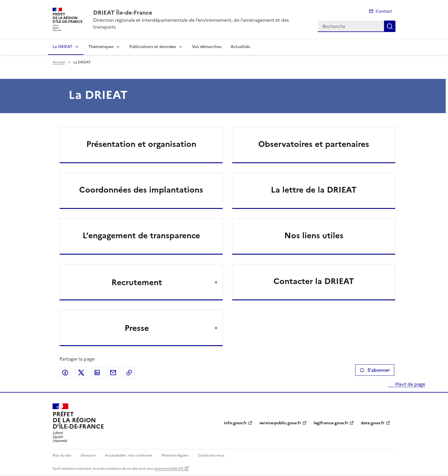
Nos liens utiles (314, 235)
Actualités (240, 47)
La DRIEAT (62, 47)
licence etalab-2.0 (169, 469)
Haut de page (410, 384)
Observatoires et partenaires (314, 144)
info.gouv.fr (235, 423)
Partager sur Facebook (65, 373)
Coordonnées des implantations (141, 190)
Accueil (59, 62)
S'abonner (375, 370)
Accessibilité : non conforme (129, 455)
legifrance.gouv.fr (331, 423)
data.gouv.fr (373, 423)
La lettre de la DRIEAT (314, 190)
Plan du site (62, 455)
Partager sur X (81, 373)
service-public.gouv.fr (280, 423)
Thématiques (101, 47)
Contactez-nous (211, 455)
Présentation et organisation (141, 144)
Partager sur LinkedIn (97, 373)
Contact (384, 11)
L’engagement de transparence (141, 235)
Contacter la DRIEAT (314, 281)
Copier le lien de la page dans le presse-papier (129, 373)
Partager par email (113, 373)
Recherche (390, 26)
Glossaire (88, 455)
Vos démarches (207, 47)
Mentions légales (175, 455)
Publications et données (153, 47)
